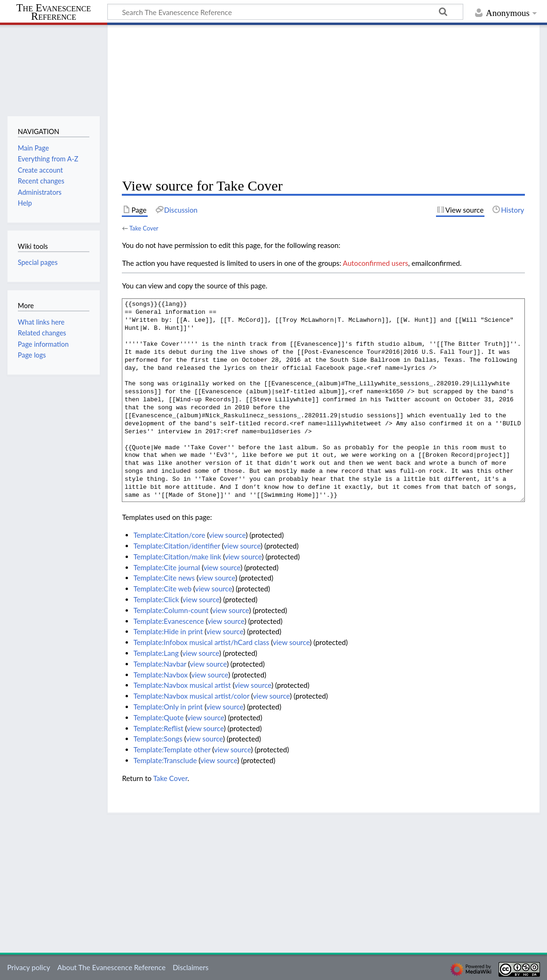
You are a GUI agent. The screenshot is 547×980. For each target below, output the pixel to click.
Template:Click (156, 599)
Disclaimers (190, 967)
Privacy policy (28, 967)
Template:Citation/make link (178, 557)
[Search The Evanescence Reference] (285, 12)
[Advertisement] (323, 102)
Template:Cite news (164, 578)
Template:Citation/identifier (177, 546)
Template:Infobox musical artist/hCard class (202, 642)
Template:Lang (156, 653)
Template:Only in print (168, 707)
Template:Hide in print (168, 631)
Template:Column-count (171, 610)
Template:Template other (172, 749)
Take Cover (144, 228)
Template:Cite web (163, 589)
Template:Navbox (161, 675)
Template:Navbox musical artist (182, 685)
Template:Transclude (165, 760)
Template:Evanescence (169, 621)
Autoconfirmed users (376, 263)
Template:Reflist (159, 728)
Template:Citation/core (170, 535)
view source (227, 535)
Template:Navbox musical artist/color (191, 696)
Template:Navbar (160, 664)
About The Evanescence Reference (111, 967)
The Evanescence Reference (54, 12)
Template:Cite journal (167, 567)
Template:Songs (158, 739)
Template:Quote (159, 717)
